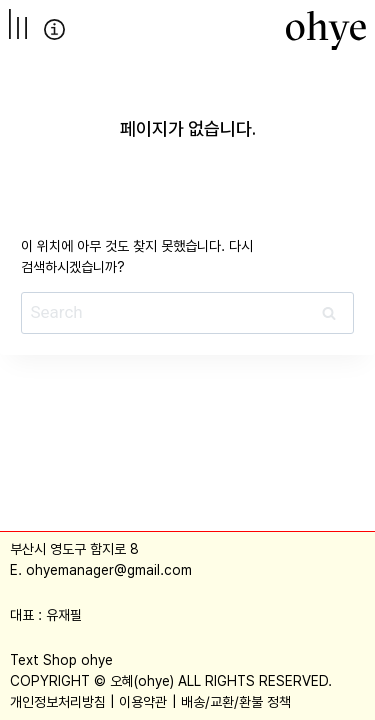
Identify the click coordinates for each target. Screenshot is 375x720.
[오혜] (326, 30)
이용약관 (143, 702)
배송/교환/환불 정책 (236, 702)
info (54, 29)
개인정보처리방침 (58, 702)
